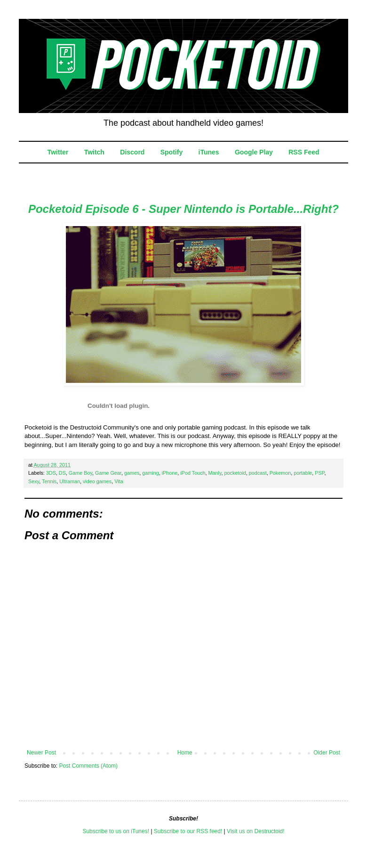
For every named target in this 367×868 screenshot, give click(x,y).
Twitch (94, 152)
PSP (319, 473)
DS (62, 473)
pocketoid (235, 473)
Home (185, 753)
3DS (51, 473)
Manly (215, 473)
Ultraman (70, 481)
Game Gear (108, 473)
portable (303, 473)
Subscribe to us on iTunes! (116, 831)
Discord (132, 152)
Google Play (254, 152)
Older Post (327, 753)
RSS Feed (304, 152)
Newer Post (41, 753)
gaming (150, 473)
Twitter (58, 152)
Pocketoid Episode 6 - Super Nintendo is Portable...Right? (183, 209)
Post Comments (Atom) (88, 766)
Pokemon (280, 473)
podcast (258, 473)
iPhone (170, 473)
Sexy (34, 481)
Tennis (49, 481)
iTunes (209, 152)
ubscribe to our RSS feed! (190, 831)
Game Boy (80, 473)
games (132, 473)
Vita (119, 481)
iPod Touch (193, 473)
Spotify (172, 152)
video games (97, 481)
